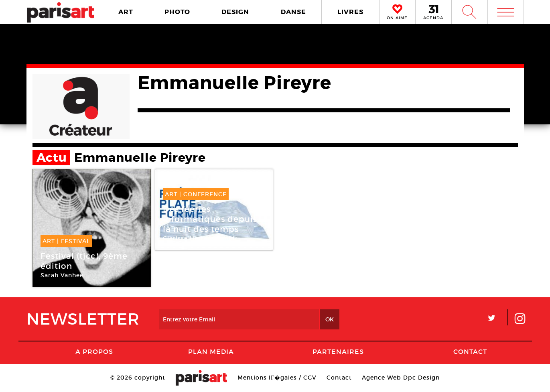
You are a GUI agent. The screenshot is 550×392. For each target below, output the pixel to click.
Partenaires (338, 351)
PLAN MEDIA (211, 351)
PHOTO (177, 12)
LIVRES (350, 12)
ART (126, 12)
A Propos (94, 351)
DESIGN (235, 12)
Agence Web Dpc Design (401, 378)
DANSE (293, 12)
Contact (470, 351)
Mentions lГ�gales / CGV (277, 378)
